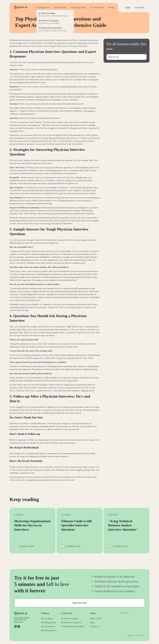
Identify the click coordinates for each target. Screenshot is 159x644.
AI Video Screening (69, 619)
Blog (92, 622)
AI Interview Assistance (71, 622)
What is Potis (96, 619)
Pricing (112, 7)
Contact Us (95, 626)
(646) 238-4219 (19, 622)
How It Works (60, 7)
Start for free (114, 57)
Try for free (140, 7)
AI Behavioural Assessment (73, 626)
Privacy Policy (141, 636)
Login (128, 7)
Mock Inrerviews (48, 630)
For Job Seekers (97, 7)
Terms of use (131, 636)
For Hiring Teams (78, 7)
